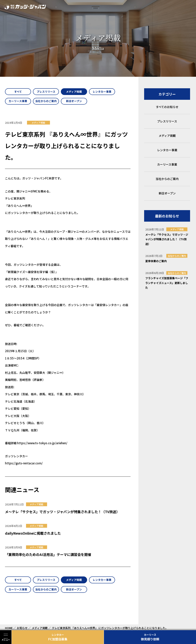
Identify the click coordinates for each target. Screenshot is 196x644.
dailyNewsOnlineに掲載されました (33, 533)
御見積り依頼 (150, 637)
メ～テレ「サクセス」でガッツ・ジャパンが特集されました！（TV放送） (62, 512)
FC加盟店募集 (58, 637)
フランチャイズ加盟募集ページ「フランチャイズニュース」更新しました (167, 283)
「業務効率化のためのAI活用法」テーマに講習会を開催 (48, 555)
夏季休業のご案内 (156, 261)
